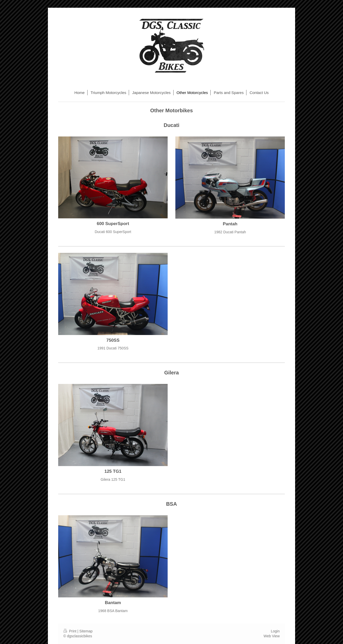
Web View (272, 636)
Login (275, 631)
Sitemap (86, 631)
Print (70, 631)
